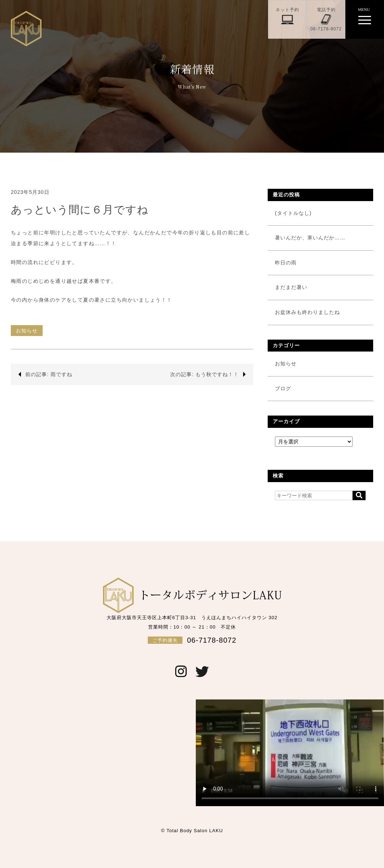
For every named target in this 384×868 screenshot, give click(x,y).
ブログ (283, 388)
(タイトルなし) (293, 213)
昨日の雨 (286, 263)
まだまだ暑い (291, 287)
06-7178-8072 (192, 640)
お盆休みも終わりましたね (307, 312)
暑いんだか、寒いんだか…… (310, 238)
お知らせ (27, 331)
